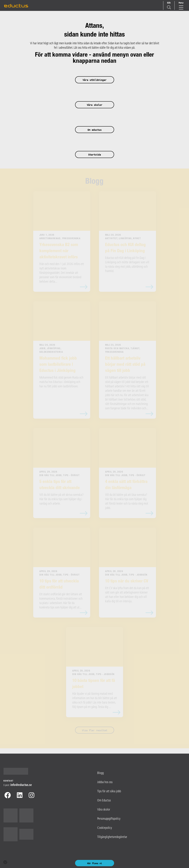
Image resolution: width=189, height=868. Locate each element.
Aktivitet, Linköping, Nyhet (123, 239)
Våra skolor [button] (95, 105)
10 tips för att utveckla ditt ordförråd (59, 585)
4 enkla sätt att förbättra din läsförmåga (126, 485)
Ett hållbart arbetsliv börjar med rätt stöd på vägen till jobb (125, 365)
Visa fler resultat (95, 730)
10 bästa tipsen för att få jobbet (94, 684)
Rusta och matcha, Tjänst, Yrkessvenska (123, 350)
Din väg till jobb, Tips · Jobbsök (126, 575)
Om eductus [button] (95, 130)
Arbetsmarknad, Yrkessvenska (60, 239)
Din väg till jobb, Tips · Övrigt (60, 476)
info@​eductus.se (21, 785)
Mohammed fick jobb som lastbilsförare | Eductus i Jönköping (58, 365)
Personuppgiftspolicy (109, 819)
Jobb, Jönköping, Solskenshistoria (51, 350)
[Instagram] (31, 796)
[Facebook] (8, 796)
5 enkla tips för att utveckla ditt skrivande (60, 485)
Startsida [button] (95, 155)
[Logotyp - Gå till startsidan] (17, 771)
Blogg (94, 182)
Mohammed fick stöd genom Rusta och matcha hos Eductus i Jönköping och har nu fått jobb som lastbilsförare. (61, 382)
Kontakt (9, 781)
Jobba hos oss (105, 782)
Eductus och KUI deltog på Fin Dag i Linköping (125, 248)
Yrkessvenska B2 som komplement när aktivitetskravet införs (59, 251)
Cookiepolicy (105, 828)
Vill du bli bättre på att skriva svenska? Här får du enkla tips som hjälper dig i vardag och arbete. (61, 499)
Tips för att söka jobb (109, 791)
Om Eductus (104, 801)
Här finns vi (95, 863)
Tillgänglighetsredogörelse (112, 837)
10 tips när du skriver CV (127, 581)
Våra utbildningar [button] (95, 80)
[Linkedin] (20, 796)
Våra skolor (104, 810)
